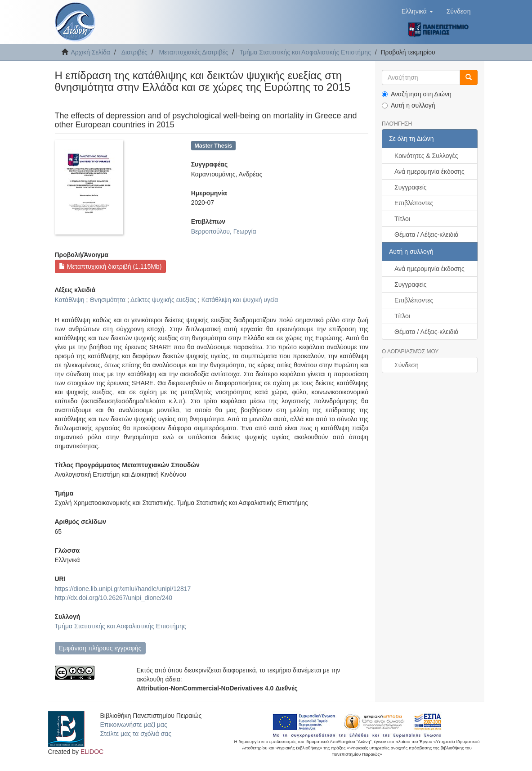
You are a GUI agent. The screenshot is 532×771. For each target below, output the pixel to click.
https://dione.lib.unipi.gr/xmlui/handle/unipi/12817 (123, 589)
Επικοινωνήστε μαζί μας (134, 725)
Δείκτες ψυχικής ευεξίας (163, 300)
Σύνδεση (407, 365)
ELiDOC (92, 752)
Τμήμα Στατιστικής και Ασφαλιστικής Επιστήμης (305, 52)
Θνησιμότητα (107, 300)
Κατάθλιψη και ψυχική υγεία (240, 300)
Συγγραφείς (411, 187)
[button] (417, 11)
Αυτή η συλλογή (409, 105)
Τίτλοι (402, 219)
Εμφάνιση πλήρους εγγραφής (100, 648)
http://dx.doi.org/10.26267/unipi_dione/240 (114, 598)
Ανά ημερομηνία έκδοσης (429, 171)
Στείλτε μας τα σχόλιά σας (136, 734)
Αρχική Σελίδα (91, 52)
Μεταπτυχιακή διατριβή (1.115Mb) (110, 266)
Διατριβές (134, 52)
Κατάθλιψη (70, 300)
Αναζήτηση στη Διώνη (417, 94)
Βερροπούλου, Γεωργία (224, 231)
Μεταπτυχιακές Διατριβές (193, 52)
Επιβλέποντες (414, 203)
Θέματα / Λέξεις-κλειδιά (427, 234)
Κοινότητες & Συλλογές (426, 156)
